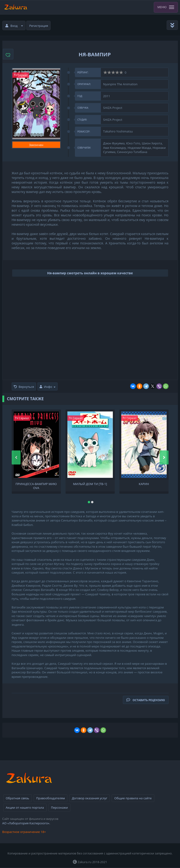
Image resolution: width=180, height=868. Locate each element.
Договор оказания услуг (90, 798)
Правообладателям (51, 798)
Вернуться (24, 387)
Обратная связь (18, 798)
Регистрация (39, 26)
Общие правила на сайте (133, 798)
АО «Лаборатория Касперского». (26, 823)
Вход (14, 26)
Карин (144, 484)
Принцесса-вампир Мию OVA (36, 486)
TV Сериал (21, 75)
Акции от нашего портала (25, 807)
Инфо (48, 387)
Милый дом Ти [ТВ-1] (90, 484)
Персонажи (59, 807)
